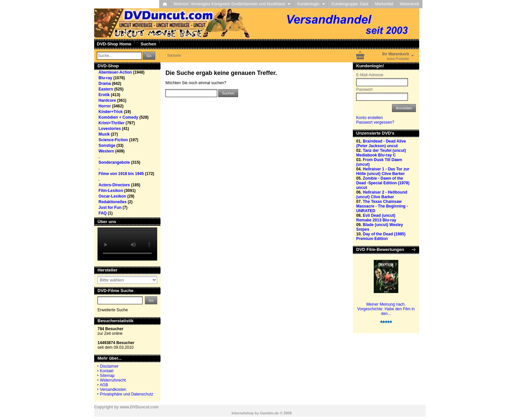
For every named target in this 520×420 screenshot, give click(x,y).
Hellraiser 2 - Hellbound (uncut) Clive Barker (382, 195)
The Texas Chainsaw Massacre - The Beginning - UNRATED (382, 206)
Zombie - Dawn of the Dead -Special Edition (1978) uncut (383, 183)
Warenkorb (410, 4)
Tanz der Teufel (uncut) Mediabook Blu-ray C (381, 153)
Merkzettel (384, 4)
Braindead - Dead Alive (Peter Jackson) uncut (381, 144)
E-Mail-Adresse (370, 75)
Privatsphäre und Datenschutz (127, 394)
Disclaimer (109, 366)
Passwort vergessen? (375, 122)
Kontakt (107, 371)
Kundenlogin (311, 4)
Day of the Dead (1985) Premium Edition (381, 236)
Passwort (364, 90)
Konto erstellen (369, 118)
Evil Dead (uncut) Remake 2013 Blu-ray (376, 218)
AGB (104, 385)
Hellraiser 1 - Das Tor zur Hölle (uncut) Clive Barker (383, 171)
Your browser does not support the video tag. (127, 244)
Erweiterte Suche (113, 310)
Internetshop (243, 413)
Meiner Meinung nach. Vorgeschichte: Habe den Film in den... (386, 309)
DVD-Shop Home (114, 44)
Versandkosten (113, 390)
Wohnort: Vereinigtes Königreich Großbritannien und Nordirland (232, 4)
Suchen (148, 44)
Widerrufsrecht (113, 380)
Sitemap (107, 376)
